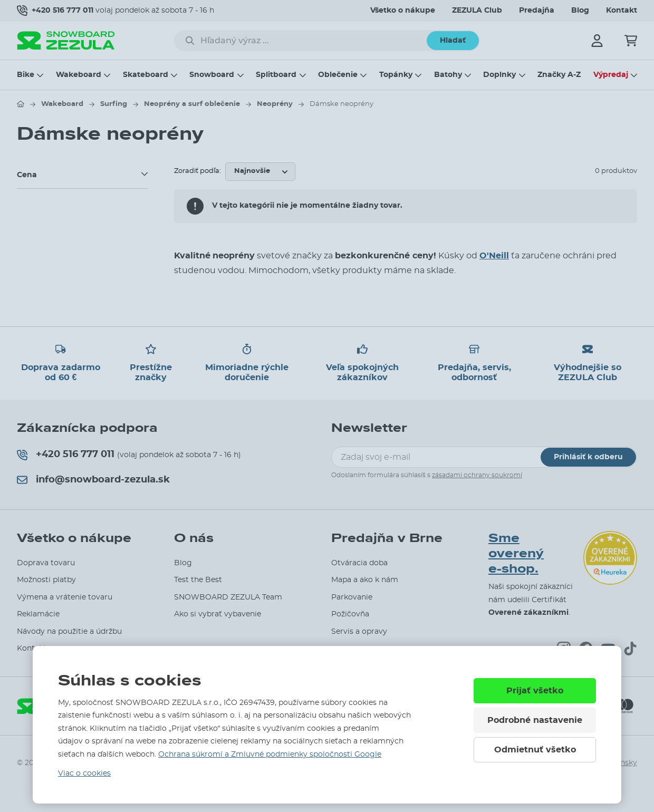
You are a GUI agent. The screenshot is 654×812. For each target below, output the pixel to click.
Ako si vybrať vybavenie (218, 614)
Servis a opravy (359, 632)
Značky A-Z (559, 75)
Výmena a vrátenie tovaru (65, 597)
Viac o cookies (84, 774)
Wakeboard (79, 75)
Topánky (396, 75)
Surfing (114, 104)
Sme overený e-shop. (516, 554)
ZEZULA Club (477, 11)
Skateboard (146, 75)
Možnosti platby (46, 580)
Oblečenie (338, 75)
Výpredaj (611, 75)
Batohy (448, 75)
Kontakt (622, 11)
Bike (26, 75)
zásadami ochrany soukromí (477, 475)
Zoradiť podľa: (198, 171)
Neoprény (275, 104)
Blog (580, 11)
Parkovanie (352, 597)
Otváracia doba (359, 563)
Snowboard (212, 75)
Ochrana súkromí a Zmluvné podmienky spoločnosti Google (270, 755)
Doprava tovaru (46, 563)
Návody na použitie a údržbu (69, 632)
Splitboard (276, 75)
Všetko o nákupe (403, 11)
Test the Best (198, 580)
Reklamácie (38, 614)
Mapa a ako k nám (365, 580)
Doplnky (499, 75)
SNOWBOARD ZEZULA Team (228, 597)
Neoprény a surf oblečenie (192, 104)
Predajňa (537, 11)
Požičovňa (350, 614)
